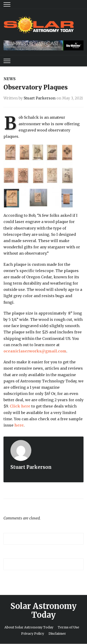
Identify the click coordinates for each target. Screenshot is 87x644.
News (10, 79)
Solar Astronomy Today (43, 610)
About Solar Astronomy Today (29, 627)
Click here (20, 406)
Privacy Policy (33, 634)
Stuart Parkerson (40, 98)
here (19, 425)
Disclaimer (57, 634)
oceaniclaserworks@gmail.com (35, 351)
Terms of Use (68, 627)
